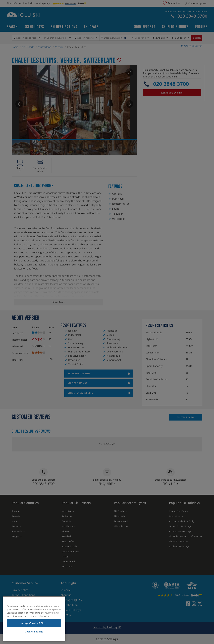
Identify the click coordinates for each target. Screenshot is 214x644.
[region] (34, 619)
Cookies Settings (34, 632)
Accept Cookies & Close (34, 623)
